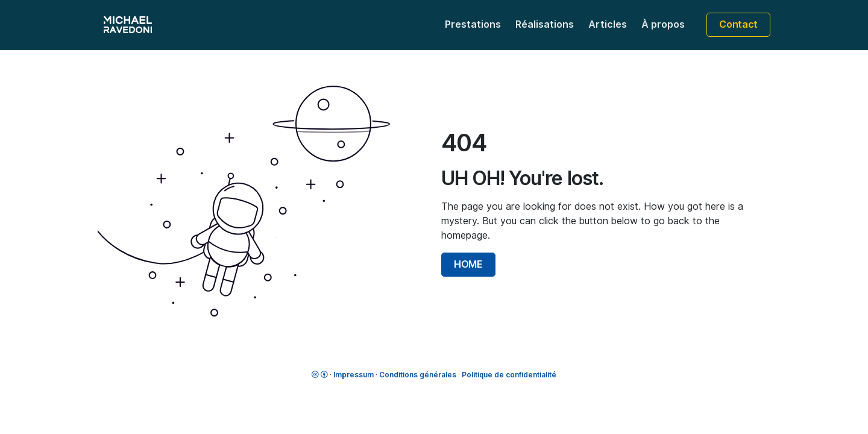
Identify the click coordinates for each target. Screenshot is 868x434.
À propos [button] (663, 24)
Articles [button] (608, 24)
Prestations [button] (473, 24)
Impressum (354, 375)
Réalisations (545, 24)
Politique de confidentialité (509, 375)
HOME (468, 264)
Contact (738, 24)
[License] (319, 375)
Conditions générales (418, 375)
